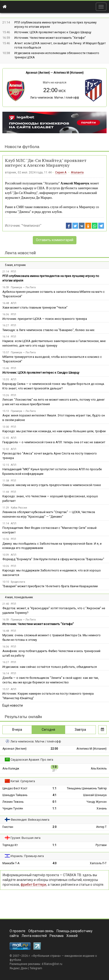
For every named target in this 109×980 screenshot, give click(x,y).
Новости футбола (22, 147)
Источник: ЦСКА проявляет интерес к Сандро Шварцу (53, 32)
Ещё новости (13, 705)
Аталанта (77, 172)
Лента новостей (20, 253)
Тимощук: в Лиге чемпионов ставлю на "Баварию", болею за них (48, 330)
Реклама (57, 936)
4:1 (54, 795)
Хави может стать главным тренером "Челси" (35, 307)
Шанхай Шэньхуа (95, 795)
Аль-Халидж (11, 769)
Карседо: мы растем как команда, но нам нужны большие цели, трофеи (54, 431)
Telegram (36, 968)
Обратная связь (41, 931)
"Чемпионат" (31, 226)
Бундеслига (18, 582)
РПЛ (13, 272)
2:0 (54, 827)
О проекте (17, 931)
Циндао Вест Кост (15, 788)
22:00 (54, 749)
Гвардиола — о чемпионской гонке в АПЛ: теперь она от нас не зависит (54, 442)
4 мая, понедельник (19, 597)
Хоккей (72, 936)
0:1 (54, 802)
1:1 (54, 788)
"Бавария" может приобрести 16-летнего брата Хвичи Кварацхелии (50, 586)
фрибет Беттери (33, 885)
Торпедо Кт (10, 845)
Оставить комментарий (55, 240)
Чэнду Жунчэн (97, 802)
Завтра (80, 730)
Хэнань (102, 808)
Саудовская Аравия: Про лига (32, 760)
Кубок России (19, 508)
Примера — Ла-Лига (23, 287)
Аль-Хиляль (99, 769)
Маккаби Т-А (11, 863)
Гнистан (8, 827)
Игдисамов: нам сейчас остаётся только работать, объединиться (50, 667)
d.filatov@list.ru (52, 964)
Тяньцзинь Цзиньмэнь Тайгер (87, 788)
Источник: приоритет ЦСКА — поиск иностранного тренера (45, 319)
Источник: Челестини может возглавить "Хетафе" (50, 38)
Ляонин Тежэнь (13, 802)
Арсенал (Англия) (38, 73)
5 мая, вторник (15, 265)
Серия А (61, 172)
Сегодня (48, 730)
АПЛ (14, 303)
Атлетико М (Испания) (69, 73)
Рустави (101, 845)
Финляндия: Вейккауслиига (30, 820)
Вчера (17, 730)
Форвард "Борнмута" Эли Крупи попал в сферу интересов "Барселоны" (53, 559)
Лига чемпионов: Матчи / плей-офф (55, 98)
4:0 (54, 863)
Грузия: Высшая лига (26, 838)
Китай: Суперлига (23, 781)
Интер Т (101, 827)
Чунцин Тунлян (13, 808)
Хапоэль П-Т (98, 863)
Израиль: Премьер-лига (27, 856)
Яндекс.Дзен (19, 968)
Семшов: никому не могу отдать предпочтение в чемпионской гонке (52, 485)
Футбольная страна (46, 956)
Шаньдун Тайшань (15, 795)
